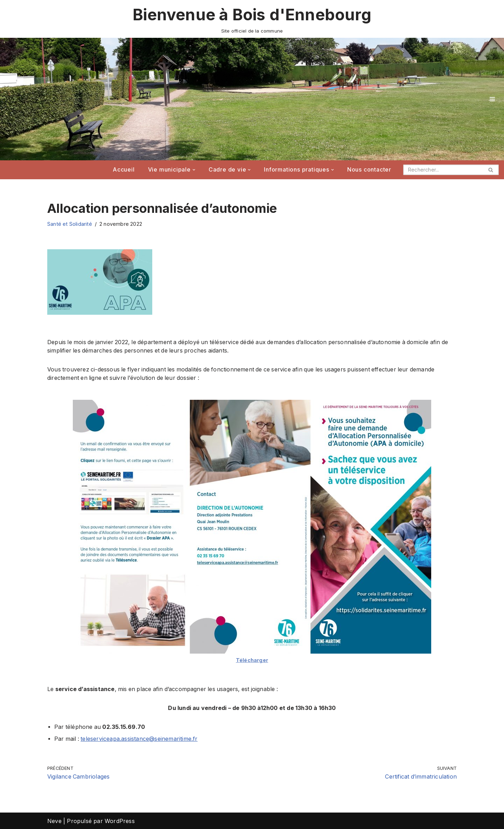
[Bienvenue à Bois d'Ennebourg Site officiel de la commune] (252, 19)
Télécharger (252, 660)
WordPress (120, 821)
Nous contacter (369, 170)
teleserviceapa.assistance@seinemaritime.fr (140, 739)
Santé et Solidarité (70, 224)
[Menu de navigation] (492, 99)
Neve (54, 821)
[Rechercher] (443, 170)
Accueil (124, 170)
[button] (194, 170)
